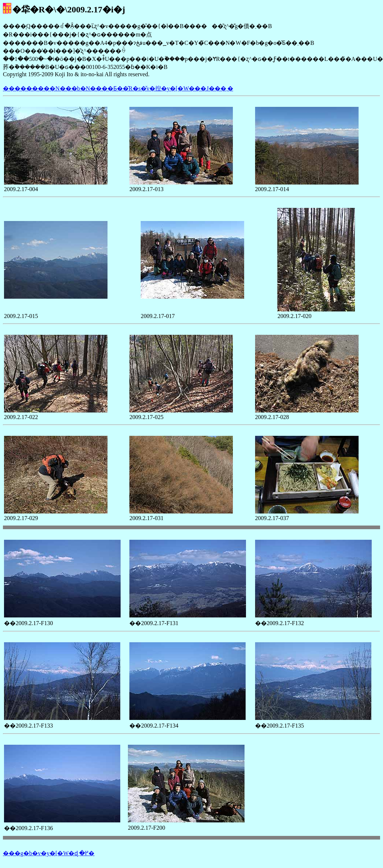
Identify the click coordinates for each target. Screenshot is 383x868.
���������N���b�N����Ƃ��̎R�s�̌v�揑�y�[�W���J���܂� (118, 88)
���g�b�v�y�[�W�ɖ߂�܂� (49, 853)
